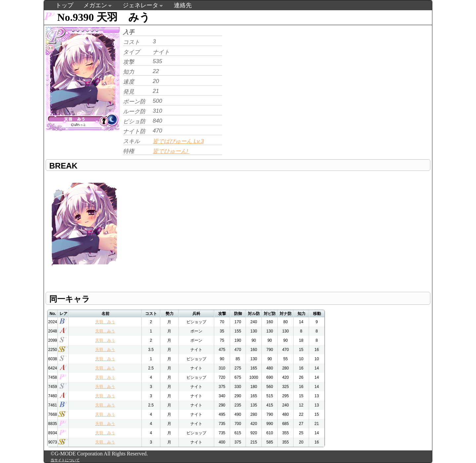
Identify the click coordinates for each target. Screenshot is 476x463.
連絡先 (183, 5)
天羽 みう (105, 322)
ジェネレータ (140, 5)
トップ (64, 5)
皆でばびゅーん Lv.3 (178, 141)
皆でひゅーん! (171, 151)
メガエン (95, 5)
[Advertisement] (279, 71)
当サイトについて (65, 460)
